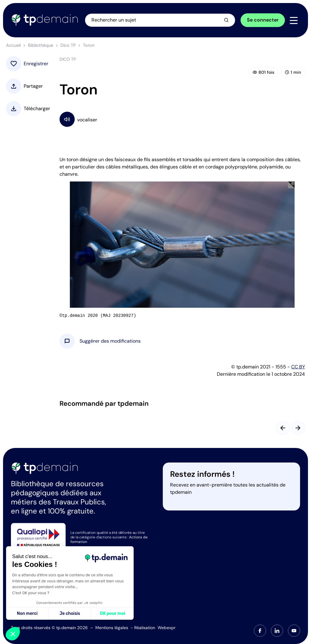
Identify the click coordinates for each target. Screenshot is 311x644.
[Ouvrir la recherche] (160, 20)
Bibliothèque (41, 45)
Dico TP (68, 45)
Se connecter (263, 20)
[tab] (260, 631)
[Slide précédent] (283, 428)
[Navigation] (294, 20)
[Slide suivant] (298, 428)
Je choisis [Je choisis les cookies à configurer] (70, 613)
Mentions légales (112, 628)
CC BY (298, 367)
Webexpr (167, 628)
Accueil (13, 45)
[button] (110, 341)
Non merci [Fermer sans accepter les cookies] (27, 613)
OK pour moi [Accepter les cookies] (113, 613)
